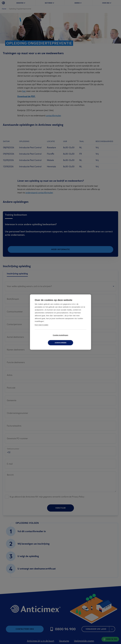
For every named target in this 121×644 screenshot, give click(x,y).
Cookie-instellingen (47, 339)
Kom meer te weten (42, 329)
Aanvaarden (74, 339)
